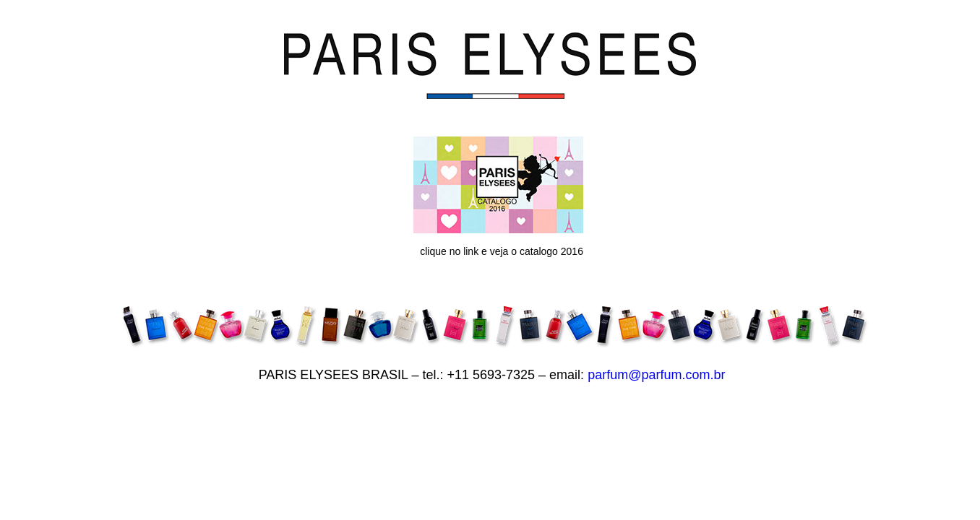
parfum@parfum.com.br (656, 375)
